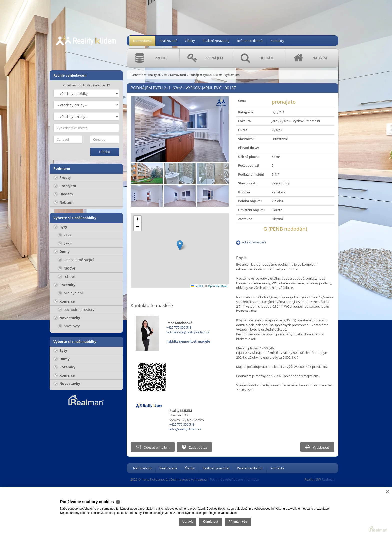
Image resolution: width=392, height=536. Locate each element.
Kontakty (277, 41)
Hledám (64, 194)
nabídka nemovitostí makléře (188, 341)
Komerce (64, 301)
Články (190, 41)
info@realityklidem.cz (185, 429)
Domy (62, 252)
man (328, 479)
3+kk (65, 243)
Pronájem (65, 186)
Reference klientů (250, 41)
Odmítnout (332, 515)
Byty (61, 227)
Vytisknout (317, 447)
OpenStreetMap (218, 286)
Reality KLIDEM (158, 75)
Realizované (168, 41)
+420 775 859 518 (179, 327)
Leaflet (197, 286)
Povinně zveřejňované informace (234, 479)
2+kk (65, 235)
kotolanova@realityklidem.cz (188, 332)
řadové (67, 268)
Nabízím (64, 202)
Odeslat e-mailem (153, 447)
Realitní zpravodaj (216, 41)
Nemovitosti (142, 41)
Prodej (62, 178)
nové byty (69, 326)
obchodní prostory (76, 309)
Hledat (105, 152)
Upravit (309, 515)
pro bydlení (71, 293)
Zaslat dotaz (195, 447)
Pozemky (65, 285)
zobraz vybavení (254, 242)
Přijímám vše (359, 515)
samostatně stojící (76, 260)
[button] (180, 245)
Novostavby (67, 318)
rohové (67, 276)
